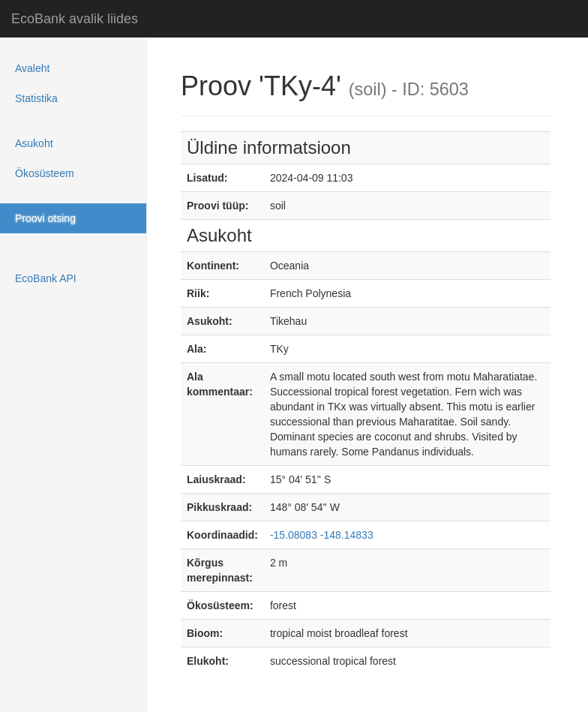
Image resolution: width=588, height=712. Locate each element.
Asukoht (34, 143)
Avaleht (32, 68)
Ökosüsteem (45, 173)
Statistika (36, 98)
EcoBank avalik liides (75, 19)
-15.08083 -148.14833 (322, 535)
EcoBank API (46, 278)
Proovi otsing (45, 218)
